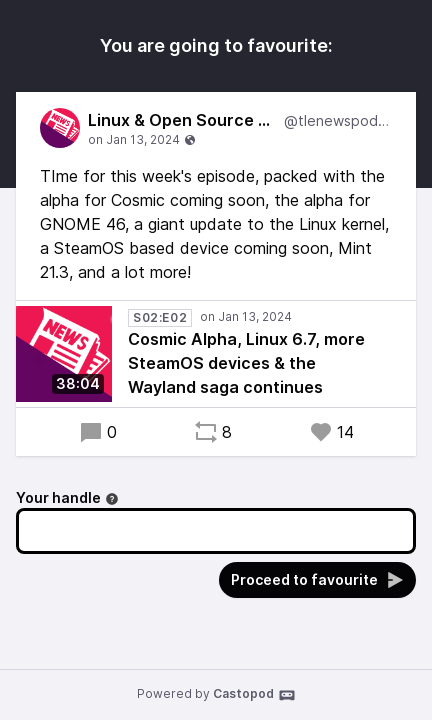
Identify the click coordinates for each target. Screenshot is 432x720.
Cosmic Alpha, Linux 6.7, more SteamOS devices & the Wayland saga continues (246, 363)
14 (331, 432)
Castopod (254, 695)
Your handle (67, 497)
